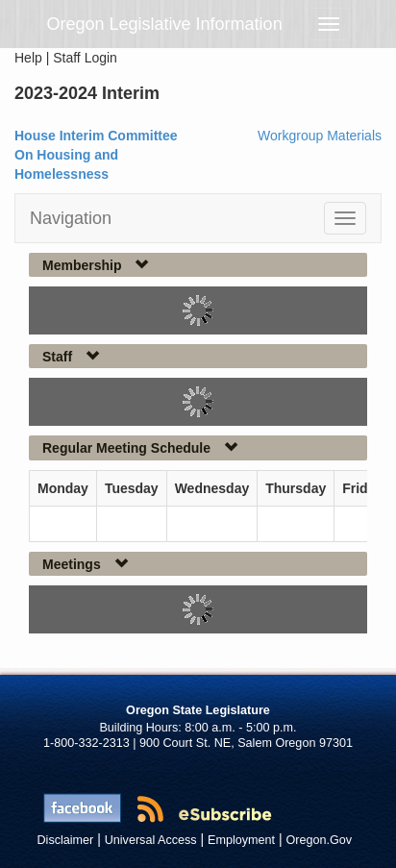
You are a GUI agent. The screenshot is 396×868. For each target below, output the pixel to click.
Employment (241, 840)
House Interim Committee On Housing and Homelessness (96, 155)
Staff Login (85, 58)
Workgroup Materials (320, 136)
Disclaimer (66, 840)
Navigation (71, 218)
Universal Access (151, 840)
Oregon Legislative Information (165, 24)
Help (28, 58)
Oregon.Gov (319, 840)
